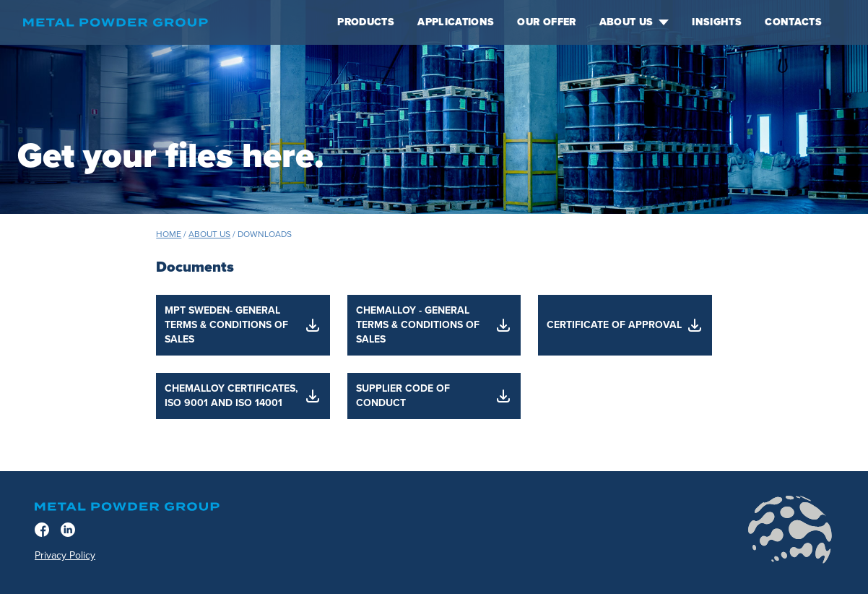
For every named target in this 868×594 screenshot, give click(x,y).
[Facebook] (42, 530)
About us (634, 22)
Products (366, 22)
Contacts (793, 22)
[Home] (169, 22)
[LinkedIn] (68, 530)
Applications (456, 22)
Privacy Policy (65, 555)
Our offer (546, 22)
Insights (717, 22)
